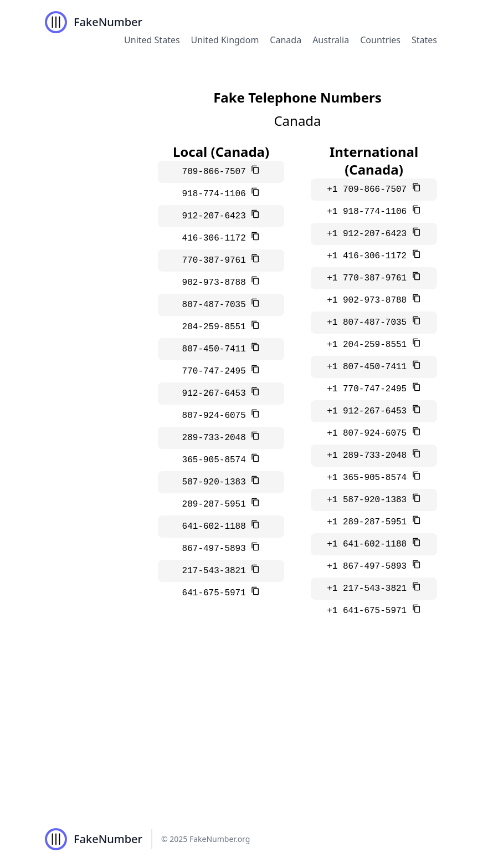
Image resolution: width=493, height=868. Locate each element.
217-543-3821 (217, 571)
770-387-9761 (217, 261)
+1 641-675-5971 (369, 611)
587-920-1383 (217, 482)
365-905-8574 (217, 460)
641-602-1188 (217, 527)
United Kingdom (225, 40)
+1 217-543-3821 (369, 589)
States (424, 40)
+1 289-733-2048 (369, 456)
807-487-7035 (217, 305)
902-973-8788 (217, 283)
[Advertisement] (247, 727)
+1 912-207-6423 (369, 234)
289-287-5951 (217, 504)
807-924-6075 (217, 416)
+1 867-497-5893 (369, 566)
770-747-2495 (217, 371)
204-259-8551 (217, 327)
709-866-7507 (217, 172)
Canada (286, 40)
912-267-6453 (217, 394)
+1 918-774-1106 (369, 212)
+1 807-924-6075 (369, 433)
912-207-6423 (217, 216)
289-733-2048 (217, 438)
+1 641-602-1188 (369, 544)
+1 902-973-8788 (369, 300)
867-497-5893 (217, 549)
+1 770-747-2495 (369, 389)
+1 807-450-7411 (369, 367)
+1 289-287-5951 (369, 522)
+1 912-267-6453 (369, 411)
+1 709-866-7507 (369, 190)
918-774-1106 (217, 194)
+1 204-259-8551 (369, 345)
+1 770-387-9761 (369, 278)
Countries (380, 40)
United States (152, 40)
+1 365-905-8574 (369, 478)
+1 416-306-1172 (369, 256)
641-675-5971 (217, 593)
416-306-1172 (217, 238)
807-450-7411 (217, 349)
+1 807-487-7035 (369, 323)
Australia (331, 40)
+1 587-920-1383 (369, 500)
